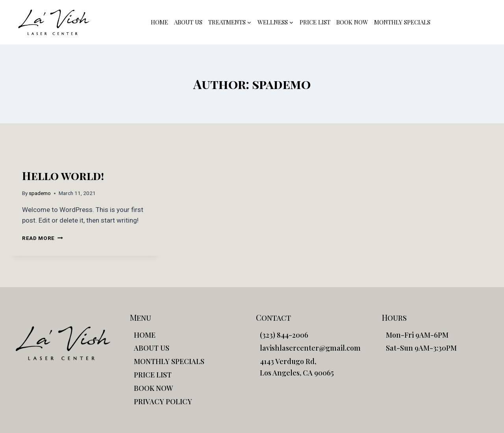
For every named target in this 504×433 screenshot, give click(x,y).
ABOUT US (188, 22)
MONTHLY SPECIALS (402, 22)
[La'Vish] (54, 22)
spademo (40, 193)
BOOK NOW (352, 22)
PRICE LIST (315, 22)
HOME (159, 22)
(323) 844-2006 (466, 22)
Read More (43, 238)
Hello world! (63, 176)
